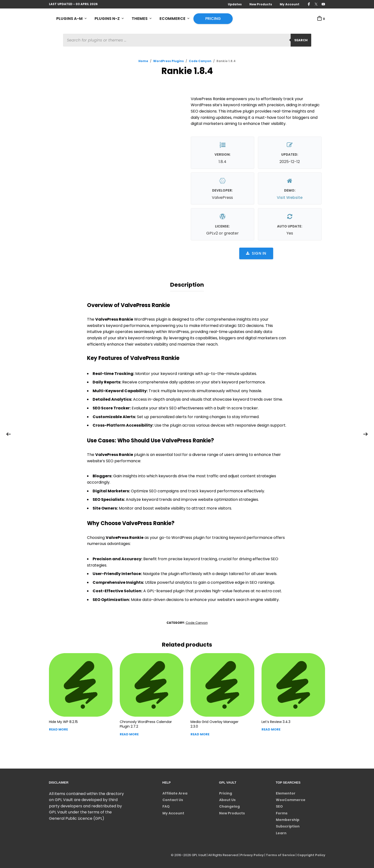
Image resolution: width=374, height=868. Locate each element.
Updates (235, 4)
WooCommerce (291, 799)
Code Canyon (200, 61)
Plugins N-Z (107, 19)
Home (143, 61)
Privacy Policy (251, 855)
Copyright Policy (311, 855)
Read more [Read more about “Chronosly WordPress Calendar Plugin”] (129, 734)
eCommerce (172, 19)
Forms (282, 813)
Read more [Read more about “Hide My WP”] (58, 729)
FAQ (166, 806)
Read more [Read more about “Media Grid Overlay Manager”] (200, 734)
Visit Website (290, 198)
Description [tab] (187, 284)
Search (301, 40)
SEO (279, 806)
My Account (290, 4)
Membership (288, 819)
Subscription (288, 826)
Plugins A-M (69, 19)
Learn (281, 833)
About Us (227, 799)
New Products (261, 4)
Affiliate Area (175, 793)
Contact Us (173, 799)
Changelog (229, 806)
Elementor (286, 793)
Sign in (256, 253)
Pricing (213, 19)
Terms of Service (280, 855)
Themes (140, 19)
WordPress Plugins (168, 61)
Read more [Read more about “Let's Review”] (271, 729)
